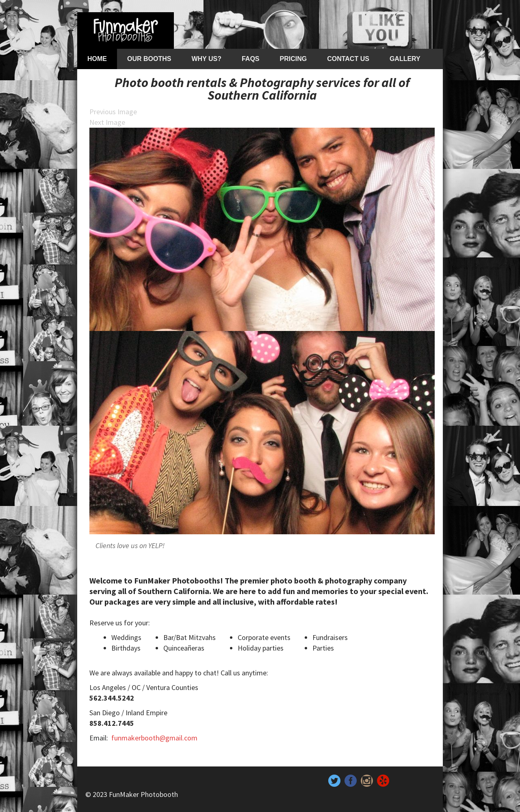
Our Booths (149, 59)
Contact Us (348, 59)
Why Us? (206, 59)
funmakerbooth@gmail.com (154, 738)
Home (97, 59)
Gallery (405, 59)
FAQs (251, 59)
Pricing (294, 59)
